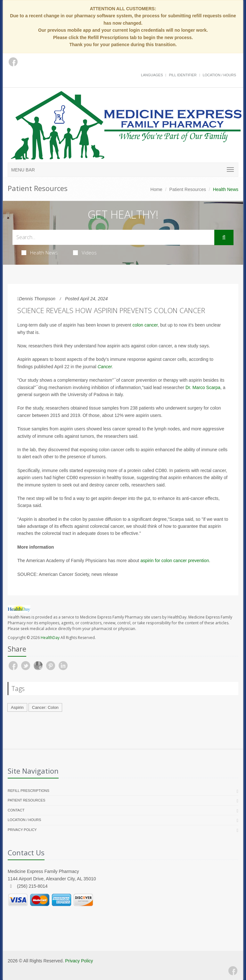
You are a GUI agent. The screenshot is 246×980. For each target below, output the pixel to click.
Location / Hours (219, 75)
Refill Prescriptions (29, 791)
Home (156, 189)
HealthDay (50, 638)
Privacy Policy (22, 830)
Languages (152, 75)
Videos (85, 253)
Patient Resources (188, 189)
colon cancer (145, 325)
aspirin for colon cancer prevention (175, 561)
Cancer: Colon (45, 707)
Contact (16, 810)
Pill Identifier (183, 75)
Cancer (105, 367)
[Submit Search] (224, 237)
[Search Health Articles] (113, 237)
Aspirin (17, 707)
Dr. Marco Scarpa (203, 387)
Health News (40, 253)
